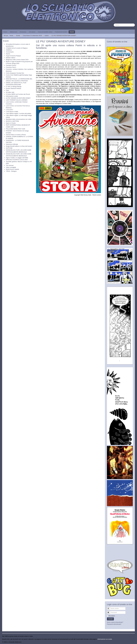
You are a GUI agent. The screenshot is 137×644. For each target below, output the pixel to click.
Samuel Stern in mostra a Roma (16, 135)
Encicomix (23, 32)
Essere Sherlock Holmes (13, 88)
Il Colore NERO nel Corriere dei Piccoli (18, 94)
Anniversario (10, 52)
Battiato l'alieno (11, 58)
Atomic (8, 54)
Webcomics (14, 32)
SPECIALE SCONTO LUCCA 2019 (17, 160)
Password (109, 612)
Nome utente (109, 608)
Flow (7, 90)
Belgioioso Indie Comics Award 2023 (17, 60)
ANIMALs (9, 50)
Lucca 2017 (9, 110)
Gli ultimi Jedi (10, 92)
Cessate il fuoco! (11, 65)
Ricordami (112, 616)
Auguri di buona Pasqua (13, 56)
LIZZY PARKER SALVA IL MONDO (17, 100)
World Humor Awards (12, 169)
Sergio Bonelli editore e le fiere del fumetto (19, 146)
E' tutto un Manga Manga (14, 87)
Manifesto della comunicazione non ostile (19, 119)
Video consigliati (11, 167)
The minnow (10, 165)
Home (5, 32)
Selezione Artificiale (12, 144)
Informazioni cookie (12, 96)
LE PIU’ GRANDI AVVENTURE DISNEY (18, 98)
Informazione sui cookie (105, 639)
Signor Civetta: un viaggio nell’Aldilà (17, 158)
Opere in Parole (11, 123)
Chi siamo (32, 32)
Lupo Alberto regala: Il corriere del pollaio (19, 113)
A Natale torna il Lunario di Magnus (17, 48)
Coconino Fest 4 (11, 67)
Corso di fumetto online (45, 32)
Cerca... (114, 24)
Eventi (72, 32)
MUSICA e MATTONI (12, 121)
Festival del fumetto (61, 32)
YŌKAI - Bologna (11, 171)
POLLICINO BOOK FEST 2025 (16, 129)
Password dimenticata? (114, 624)
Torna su (132, 642)
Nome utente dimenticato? (115, 622)
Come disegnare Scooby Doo (15, 73)
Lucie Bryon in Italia (12, 112)
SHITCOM (9, 148)
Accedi (110, 619)
